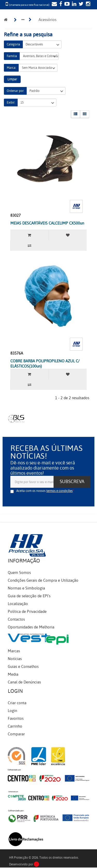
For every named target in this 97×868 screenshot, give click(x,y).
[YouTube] (66, 4)
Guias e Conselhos (23, 667)
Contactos (16, 619)
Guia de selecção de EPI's (29, 596)
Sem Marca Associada (38, 68)
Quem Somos (19, 573)
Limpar (12, 79)
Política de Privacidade (27, 612)
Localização (18, 604)
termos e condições (59, 491)
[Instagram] (87, 4)
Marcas (14, 651)
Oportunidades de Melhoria (31, 627)
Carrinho (15, 726)
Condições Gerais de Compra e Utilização (43, 580)
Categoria (13, 44)
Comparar (16, 734)
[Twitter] (80, 4)
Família (12, 56)
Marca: (11, 68)
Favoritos (16, 718)
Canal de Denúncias (24, 682)
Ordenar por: (15, 91)
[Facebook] (60, 4)
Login (12, 711)
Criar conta (17, 703)
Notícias (15, 659)
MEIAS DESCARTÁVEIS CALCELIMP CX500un (47, 223)
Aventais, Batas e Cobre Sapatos (39, 56)
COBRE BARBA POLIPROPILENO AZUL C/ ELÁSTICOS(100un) (45, 364)
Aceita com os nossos (44, 491)
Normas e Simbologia (26, 588)
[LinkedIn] (73, 4)
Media (13, 674)
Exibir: (11, 103)
